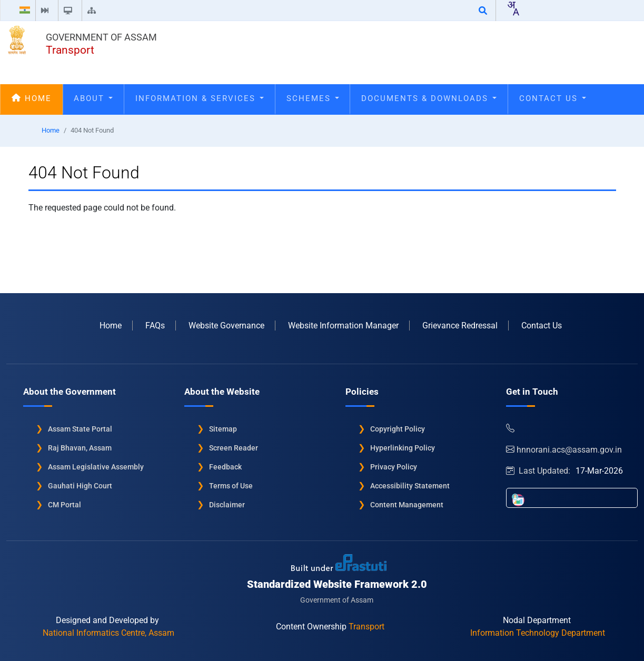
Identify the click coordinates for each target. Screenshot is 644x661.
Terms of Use (231, 485)
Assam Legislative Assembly (96, 466)
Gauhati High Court (80, 485)
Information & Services (200, 98)
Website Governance (226, 325)
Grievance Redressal (460, 325)
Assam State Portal (80, 428)
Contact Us (553, 98)
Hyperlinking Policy (403, 447)
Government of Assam (101, 37)
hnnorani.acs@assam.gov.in (564, 449)
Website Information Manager (343, 325)
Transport (70, 50)
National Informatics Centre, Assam (108, 632)
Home (32, 98)
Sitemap (223, 428)
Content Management (407, 504)
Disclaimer (227, 504)
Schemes (313, 98)
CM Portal (65, 504)
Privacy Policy (394, 466)
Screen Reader (234, 447)
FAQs (155, 325)
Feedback (225, 466)
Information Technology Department (538, 632)
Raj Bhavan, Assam (80, 447)
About (93, 98)
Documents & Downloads (429, 98)
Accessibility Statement (410, 485)
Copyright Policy (398, 428)
